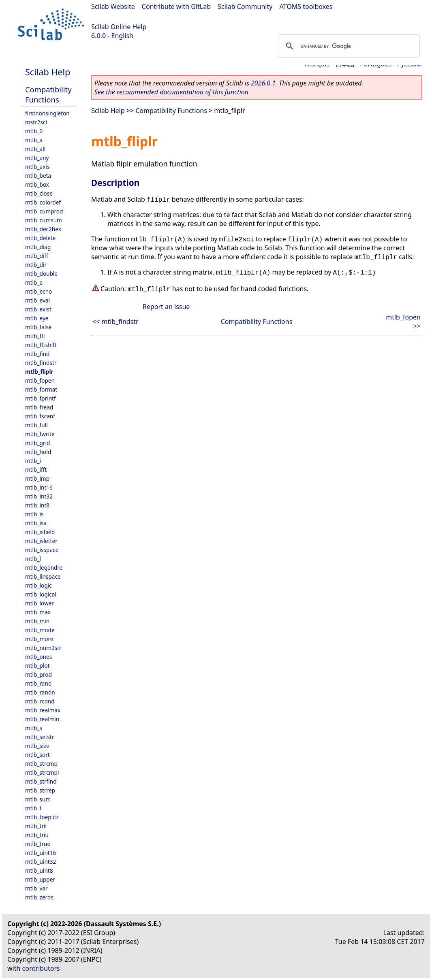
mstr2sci (36, 122)
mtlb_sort (37, 755)
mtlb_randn (40, 692)
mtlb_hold (38, 452)
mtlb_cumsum (44, 220)
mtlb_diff (37, 256)
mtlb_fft (35, 336)
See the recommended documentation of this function (171, 92)
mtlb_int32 (39, 496)
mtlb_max (38, 612)
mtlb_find (37, 354)
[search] (348, 46)
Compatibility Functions (48, 94)
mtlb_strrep (40, 790)
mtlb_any (37, 158)
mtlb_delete (40, 238)
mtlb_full (36, 425)
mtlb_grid (37, 443)
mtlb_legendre (44, 568)
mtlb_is (34, 514)
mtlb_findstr (41, 363)
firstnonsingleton (47, 113)
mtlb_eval (37, 300)
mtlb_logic (38, 585)
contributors (41, 968)
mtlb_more (39, 639)
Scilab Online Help (119, 27)
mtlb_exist (38, 309)
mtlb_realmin (42, 719)
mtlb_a (34, 140)
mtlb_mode (40, 630)
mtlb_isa (36, 523)
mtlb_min (37, 621)
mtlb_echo (38, 291)
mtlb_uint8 (39, 870)
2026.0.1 (263, 83)
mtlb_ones (38, 657)
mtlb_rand (38, 683)
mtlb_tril (36, 826)
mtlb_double (41, 274)
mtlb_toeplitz (42, 817)
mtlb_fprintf (41, 398)
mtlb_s (34, 728)
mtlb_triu (37, 835)
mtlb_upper (40, 879)
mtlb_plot (37, 666)
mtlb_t (33, 808)
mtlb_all (35, 149)
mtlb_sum (38, 799)
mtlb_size (37, 746)
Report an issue (166, 307)
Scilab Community (245, 6)
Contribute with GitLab (176, 6)
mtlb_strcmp (41, 764)
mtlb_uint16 (41, 853)
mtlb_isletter (41, 541)
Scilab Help (48, 72)
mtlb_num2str (43, 648)
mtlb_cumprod (44, 211)
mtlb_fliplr (39, 372)
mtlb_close (39, 193)
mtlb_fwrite (40, 434)
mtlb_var (36, 888)
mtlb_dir (36, 265)
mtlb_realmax (43, 710)
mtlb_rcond (40, 701)
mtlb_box (37, 184)
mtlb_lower (40, 603)
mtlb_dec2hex (43, 229)
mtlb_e (34, 282)
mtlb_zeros (39, 897)
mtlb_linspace (43, 576)
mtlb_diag (38, 247)
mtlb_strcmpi (42, 772)
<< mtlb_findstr (115, 322)
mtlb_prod (38, 674)
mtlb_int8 (37, 505)
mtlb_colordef (43, 202)
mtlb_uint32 (41, 862)
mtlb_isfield (40, 532)
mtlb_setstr (40, 737)
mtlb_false (38, 327)
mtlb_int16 (39, 487)
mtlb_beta (38, 176)
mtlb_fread (39, 407)
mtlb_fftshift (41, 345)
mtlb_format (41, 389)
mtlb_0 (34, 131)
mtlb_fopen (40, 380)
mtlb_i (33, 461)
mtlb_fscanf (40, 416)
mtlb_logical (41, 594)
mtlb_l (33, 559)
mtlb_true (38, 844)
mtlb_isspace (42, 550)
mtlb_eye (37, 318)
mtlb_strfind (41, 781)
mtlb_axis (37, 167)
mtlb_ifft (36, 470)
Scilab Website (113, 6)
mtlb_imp (37, 478)
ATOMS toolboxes (306, 6)
